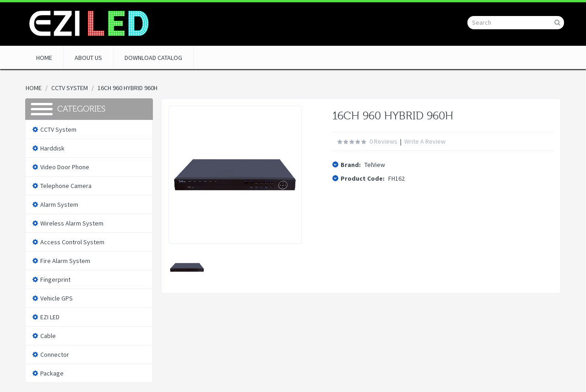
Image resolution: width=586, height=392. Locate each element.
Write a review (425, 141)
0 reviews (383, 141)
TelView (375, 165)
